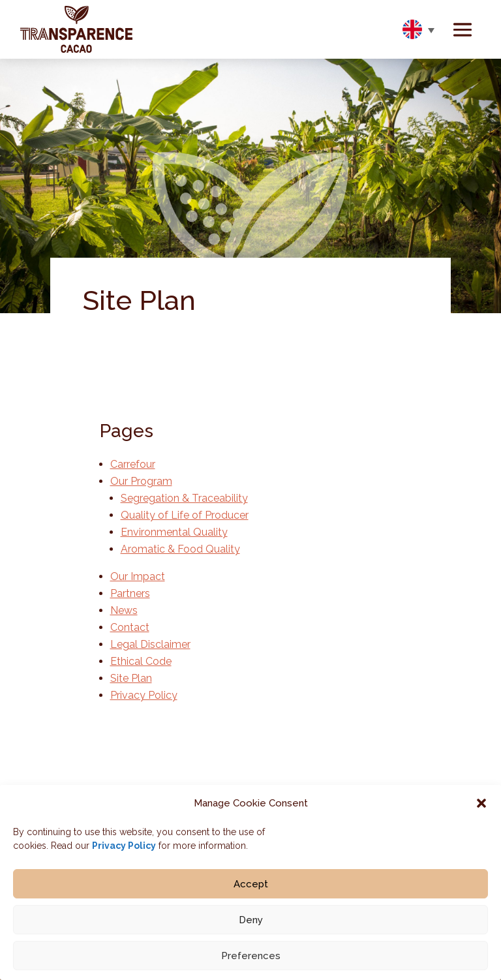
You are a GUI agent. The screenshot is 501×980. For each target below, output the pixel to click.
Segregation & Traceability (184, 498)
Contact (130, 627)
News (124, 610)
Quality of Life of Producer (185, 515)
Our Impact (138, 576)
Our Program (141, 481)
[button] (481, 808)
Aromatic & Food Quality (180, 549)
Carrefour (133, 464)
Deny (251, 925)
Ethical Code (141, 661)
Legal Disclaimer (150, 644)
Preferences (251, 960)
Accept (251, 889)
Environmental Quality (174, 532)
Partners (130, 593)
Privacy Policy (124, 851)
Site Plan (131, 678)
